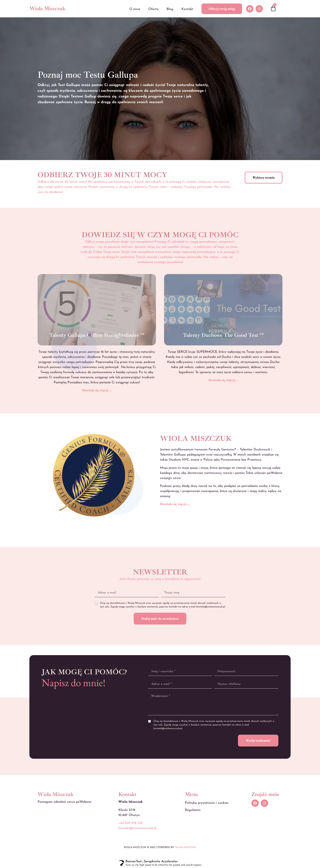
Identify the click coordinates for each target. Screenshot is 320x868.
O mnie (135, 9)
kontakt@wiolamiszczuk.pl (137, 828)
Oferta (153, 9)
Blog (170, 9)
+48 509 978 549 (131, 823)
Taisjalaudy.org (186, 847)
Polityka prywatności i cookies (207, 803)
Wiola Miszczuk (47, 8)
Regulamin (193, 810)
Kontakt (187, 9)
